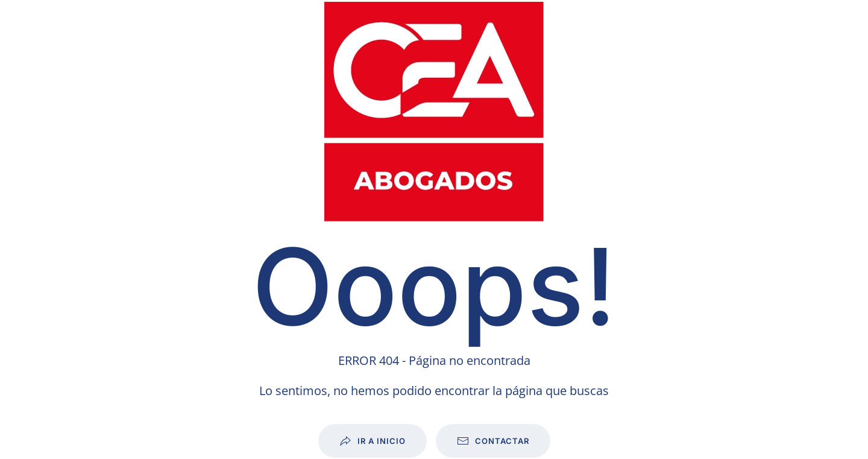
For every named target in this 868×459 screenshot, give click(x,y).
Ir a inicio (373, 441)
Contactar (493, 441)
